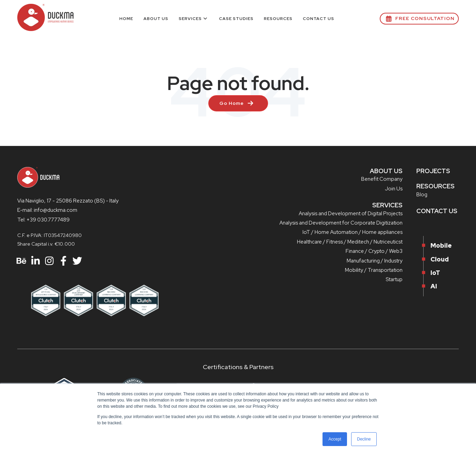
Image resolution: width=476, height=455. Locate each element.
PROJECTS (433, 171)
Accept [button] (335, 439)
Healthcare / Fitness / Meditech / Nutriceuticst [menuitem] (350, 242)
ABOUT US (386, 171)
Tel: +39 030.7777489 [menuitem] (43, 220)
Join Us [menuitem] (394, 189)
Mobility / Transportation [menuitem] (374, 270)
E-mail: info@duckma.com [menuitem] (47, 210)
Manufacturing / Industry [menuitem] (375, 261)
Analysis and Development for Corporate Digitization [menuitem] (341, 223)
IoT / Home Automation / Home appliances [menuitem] (353, 232)
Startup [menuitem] (394, 279)
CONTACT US (437, 211)
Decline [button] (364, 439)
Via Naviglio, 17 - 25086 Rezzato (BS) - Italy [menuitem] (68, 201)
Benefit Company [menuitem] (382, 179)
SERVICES (387, 205)
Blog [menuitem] (422, 195)
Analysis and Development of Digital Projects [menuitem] (351, 214)
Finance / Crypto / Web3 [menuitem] (374, 251)
